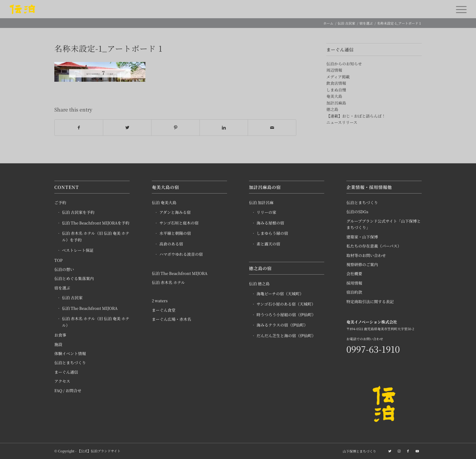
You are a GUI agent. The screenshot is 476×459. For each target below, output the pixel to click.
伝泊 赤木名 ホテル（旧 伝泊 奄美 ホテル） (96, 322)
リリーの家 (266, 212)
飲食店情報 (336, 83)
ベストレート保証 (78, 250)
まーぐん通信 (66, 372)
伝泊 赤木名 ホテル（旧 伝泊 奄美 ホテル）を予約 (96, 237)
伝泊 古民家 (72, 298)
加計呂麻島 (336, 103)
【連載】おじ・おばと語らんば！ (356, 116)
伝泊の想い (64, 269)
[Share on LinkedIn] (224, 128)
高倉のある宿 (171, 244)
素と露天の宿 (268, 244)
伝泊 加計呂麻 (261, 202)
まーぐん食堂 (164, 310)
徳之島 (332, 109)
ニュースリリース (342, 122)
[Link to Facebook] (408, 451)
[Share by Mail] (272, 128)
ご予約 (60, 202)
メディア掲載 (338, 77)
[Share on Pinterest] (175, 128)
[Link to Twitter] (390, 451)
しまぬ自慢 (336, 90)
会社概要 (354, 274)
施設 (58, 344)
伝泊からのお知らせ (344, 64)
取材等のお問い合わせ (366, 255)
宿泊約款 (354, 292)
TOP (58, 260)
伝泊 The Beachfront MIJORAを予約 (96, 223)
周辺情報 (334, 70)
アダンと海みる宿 (175, 212)
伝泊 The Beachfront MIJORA (90, 308)
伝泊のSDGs (357, 212)
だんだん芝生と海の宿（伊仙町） (286, 336)
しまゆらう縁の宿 (272, 233)
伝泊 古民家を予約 (78, 212)
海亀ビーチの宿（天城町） (280, 294)
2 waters (160, 301)
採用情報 (354, 283)
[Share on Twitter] (127, 128)
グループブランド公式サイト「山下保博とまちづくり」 (384, 224)
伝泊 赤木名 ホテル (168, 282)
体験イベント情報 (70, 353)
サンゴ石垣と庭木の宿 (179, 223)
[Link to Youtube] (417, 451)
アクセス (62, 381)
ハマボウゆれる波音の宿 (181, 254)
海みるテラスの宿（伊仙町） (282, 325)
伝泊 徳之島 (259, 284)
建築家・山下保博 (362, 237)
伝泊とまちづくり (70, 363)
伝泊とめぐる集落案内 (74, 279)
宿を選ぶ (62, 288)
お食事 (60, 335)
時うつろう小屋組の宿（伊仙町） (286, 315)
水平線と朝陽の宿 (175, 233)
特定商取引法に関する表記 (370, 301)
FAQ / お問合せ (68, 390)
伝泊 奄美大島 (164, 202)
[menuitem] (358, 451)
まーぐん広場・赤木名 (172, 319)
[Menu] (459, 9)
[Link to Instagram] (399, 451)
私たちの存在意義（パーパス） (374, 246)
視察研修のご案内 (362, 264)
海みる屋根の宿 (270, 223)
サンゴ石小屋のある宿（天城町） (286, 304)
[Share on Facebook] (79, 128)
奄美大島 (334, 96)
